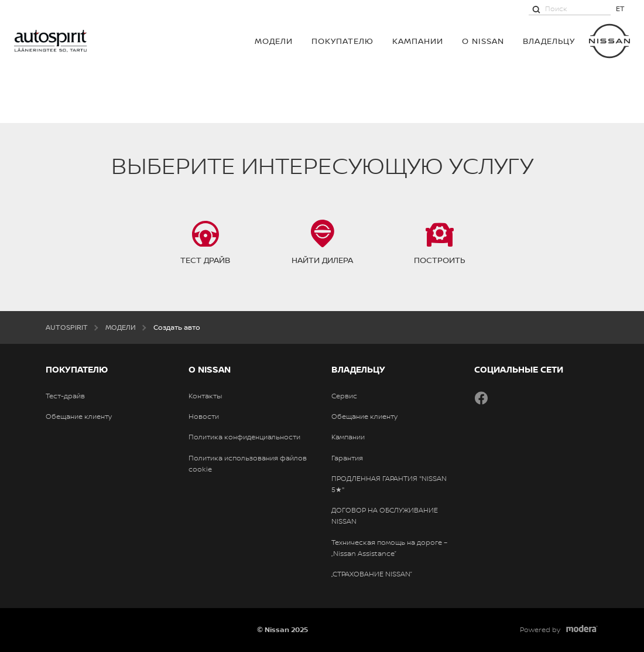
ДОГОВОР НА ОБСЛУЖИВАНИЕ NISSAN (385, 516)
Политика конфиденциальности (244, 437)
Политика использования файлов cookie (248, 464)
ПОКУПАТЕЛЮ (342, 41)
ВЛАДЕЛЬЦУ (549, 41)
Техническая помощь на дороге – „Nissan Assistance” (389, 548)
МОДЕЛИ (274, 41)
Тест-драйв (65, 396)
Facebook (481, 398)
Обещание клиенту (79, 417)
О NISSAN (483, 41)
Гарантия (347, 458)
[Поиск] (536, 9)
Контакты (205, 396)
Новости (204, 417)
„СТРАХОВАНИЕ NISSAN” (372, 574)
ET (620, 8)
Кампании (418, 41)
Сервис (344, 396)
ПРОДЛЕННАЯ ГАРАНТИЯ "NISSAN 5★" (389, 484)
